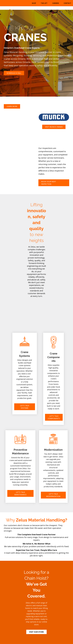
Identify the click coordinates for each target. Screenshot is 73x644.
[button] (14, 73)
